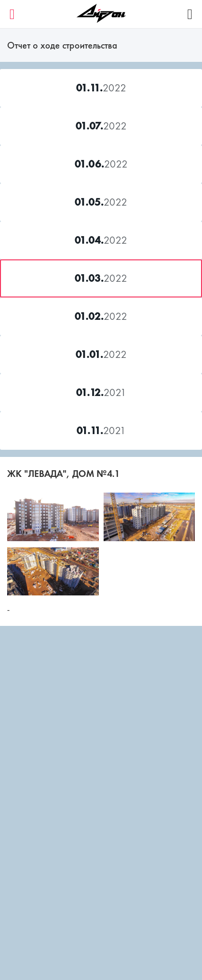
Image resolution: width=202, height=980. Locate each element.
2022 (101, 88)
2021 (101, 392)
